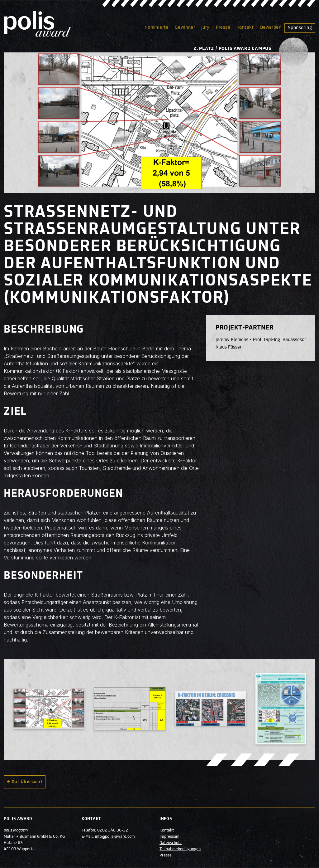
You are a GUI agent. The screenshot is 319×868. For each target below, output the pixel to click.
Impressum (169, 837)
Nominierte (157, 27)
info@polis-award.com (115, 837)
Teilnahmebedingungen (180, 849)
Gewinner (185, 27)
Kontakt (245, 27)
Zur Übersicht (27, 782)
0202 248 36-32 (113, 831)
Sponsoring (300, 28)
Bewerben (271, 27)
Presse (223, 27)
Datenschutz (171, 843)
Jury (205, 27)
